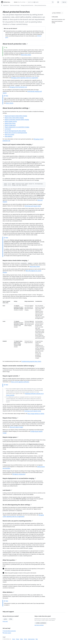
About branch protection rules (15, 44)
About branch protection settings (16, 108)
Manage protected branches (27, 5)
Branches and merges (15, 5)
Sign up (64, 2)
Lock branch (8, 129)
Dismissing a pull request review (33, 206)
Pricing (25, 639)
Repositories (6, 5)
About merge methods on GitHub (36, 414)
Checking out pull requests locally (32, 411)
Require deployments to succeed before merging (17, 127)
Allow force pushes (9, 134)
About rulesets (10, 103)
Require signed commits (11, 121)
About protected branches (40, 5)
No (11, 619)
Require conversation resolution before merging (17, 120)
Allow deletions (9, 136)
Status (22, 639)
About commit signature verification (20, 382)
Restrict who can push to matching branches (16, 133)
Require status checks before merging (14, 118)
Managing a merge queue (19, 474)
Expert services (31, 639)
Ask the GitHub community (9, 631)
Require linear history (10, 123)
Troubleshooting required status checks (31, 361)
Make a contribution (41, 623)
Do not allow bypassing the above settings (15, 131)
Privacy (18, 639)
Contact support (7, 633)
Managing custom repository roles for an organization (25, 78)
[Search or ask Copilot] (41, 2)
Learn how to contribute (39, 625)
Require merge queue (10, 125)
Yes (5, 619)
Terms (14, 639)
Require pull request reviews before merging (16, 116)
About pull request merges (16, 427)
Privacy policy (5, 621)
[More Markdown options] (62, 13)
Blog (37, 639)
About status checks (26, 55)
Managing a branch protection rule (18, 87)
